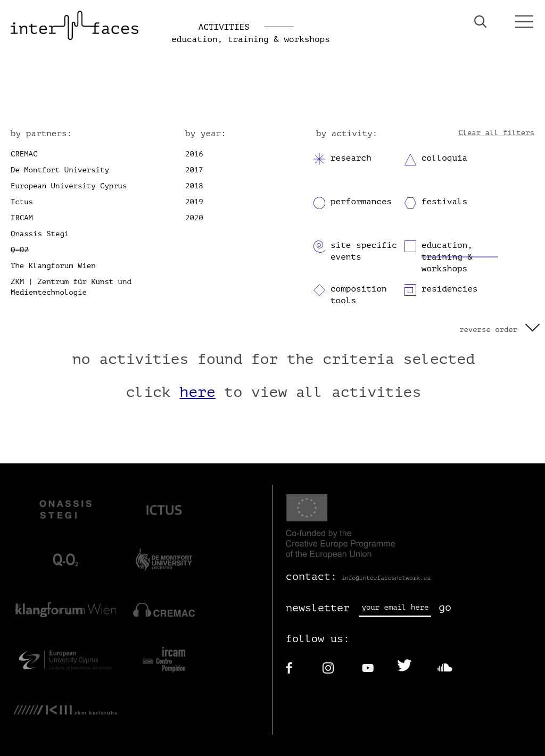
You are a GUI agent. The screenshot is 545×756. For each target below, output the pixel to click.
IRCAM (22, 218)
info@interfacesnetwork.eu (386, 578)
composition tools (359, 295)
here (198, 392)
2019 (194, 202)
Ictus (22, 202)
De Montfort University (60, 170)
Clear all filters (496, 133)
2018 (194, 186)
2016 (194, 154)
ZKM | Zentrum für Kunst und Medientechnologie (71, 287)
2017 (194, 170)
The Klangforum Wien (53, 266)
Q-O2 (20, 250)
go (445, 607)
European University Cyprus (69, 186)
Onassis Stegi (40, 234)
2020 (194, 218)
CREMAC (24, 154)
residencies (450, 289)
